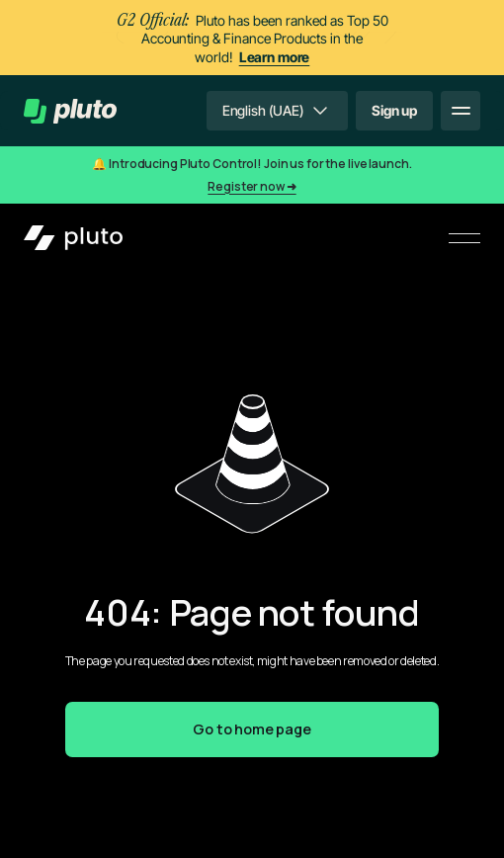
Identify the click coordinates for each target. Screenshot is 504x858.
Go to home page (252, 729)
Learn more (275, 57)
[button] (277, 111)
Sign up (394, 110)
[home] (70, 111)
